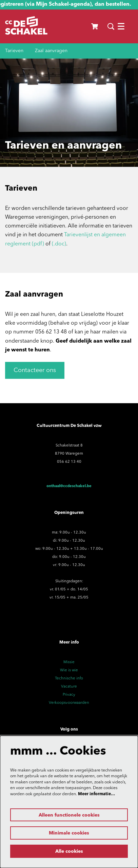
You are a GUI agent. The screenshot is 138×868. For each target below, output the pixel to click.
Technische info (69, 678)
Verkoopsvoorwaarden (69, 703)
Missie (69, 662)
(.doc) (59, 244)
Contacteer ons (35, 370)
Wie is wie (69, 670)
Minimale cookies (69, 833)
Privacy (69, 695)
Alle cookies (69, 851)
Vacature (69, 687)
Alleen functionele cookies (69, 815)
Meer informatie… (96, 794)
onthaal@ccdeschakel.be (69, 486)
